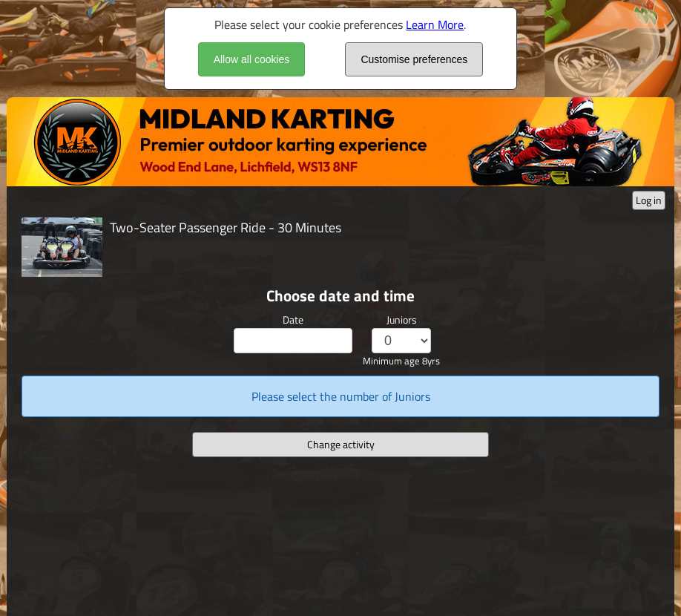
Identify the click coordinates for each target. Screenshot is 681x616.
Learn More (435, 24)
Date (293, 320)
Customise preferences (414, 59)
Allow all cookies (252, 59)
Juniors (402, 320)
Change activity (341, 444)
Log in (649, 200)
